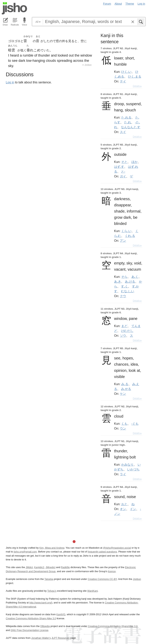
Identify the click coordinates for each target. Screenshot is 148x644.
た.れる (126, 117)
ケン (123, 394)
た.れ (128, 122)
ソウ (123, 336)
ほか (135, 162)
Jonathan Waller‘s (41, 638)
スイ (123, 132)
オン (123, 509)
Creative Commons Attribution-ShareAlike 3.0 (113, 626)
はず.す (119, 167)
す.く (124, 286)
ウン (123, 428)
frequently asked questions (102, 552)
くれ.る (130, 236)
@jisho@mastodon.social (117, 548)
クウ (123, 296)
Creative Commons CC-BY (102, 579)
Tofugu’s (52, 591)
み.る (125, 384)
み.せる (126, 389)
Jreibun (88, 65)
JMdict (29, 567)
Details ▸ (137, 86)
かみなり (127, 464)
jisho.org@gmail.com (25, 552)
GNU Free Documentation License (29, 630)
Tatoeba (49, 579)
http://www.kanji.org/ (40, 603)
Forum (107, 4)
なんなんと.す (131, 127)
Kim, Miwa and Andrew (52, 548)
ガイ (123, 176)
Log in (141, 4)
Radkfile (65, 567)
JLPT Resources (61, 638)
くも (124, 424)
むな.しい (128, 291)
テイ (123, 81)
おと (124, 504)
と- (123, 171)
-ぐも (135, 424)
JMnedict (50, 567)
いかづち (133, 469)
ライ (123, 474)
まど (124, 326)
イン (133, 509)
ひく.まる (135, 76)
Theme (130, 4)
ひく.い (126, 72)
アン (123, 241)
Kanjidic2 (39, 567)
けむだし (127, 331)
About (118, 4)
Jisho (14, 8)
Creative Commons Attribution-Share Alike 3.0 (31, 618)
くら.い (126, 231)
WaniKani (92, 591)
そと (124, 162)
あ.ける (130, 281)
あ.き (118, 281)
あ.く (135, 277)
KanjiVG (61, 614)
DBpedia (45, 626)
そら (124, 277)
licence (112, 571)
